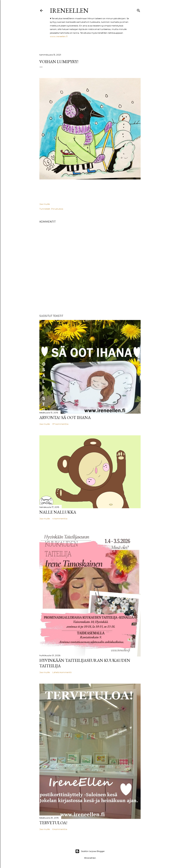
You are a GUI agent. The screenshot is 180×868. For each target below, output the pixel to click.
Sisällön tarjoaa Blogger (90, 851)
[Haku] (139, 10)
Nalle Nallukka (58, 512)
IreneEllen (69, 10)
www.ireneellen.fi (59, 36)
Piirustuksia (57, 209)
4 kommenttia (60, 519)
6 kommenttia (60, 829)
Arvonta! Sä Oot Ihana (65, 417)
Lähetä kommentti (62, 672)
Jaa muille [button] (45, 204)
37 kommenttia (60, 424)
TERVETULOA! (53, 823)
